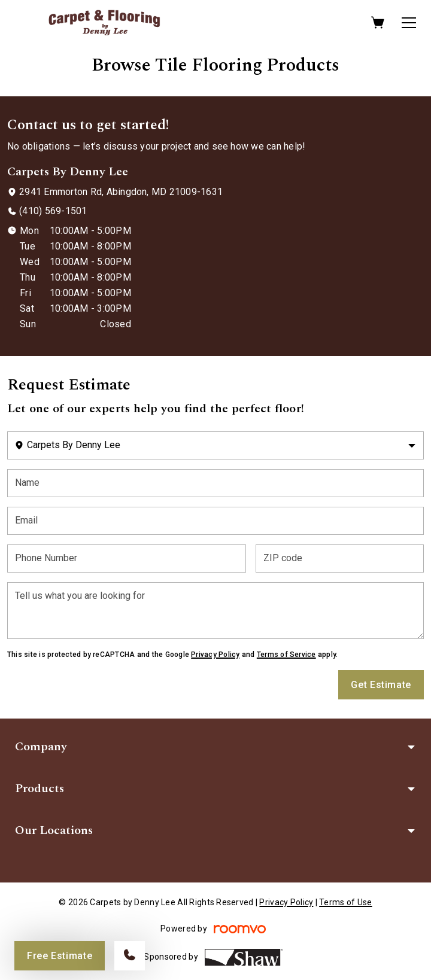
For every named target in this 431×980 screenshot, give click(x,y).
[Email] (215, 521)
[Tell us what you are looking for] (215, 611)
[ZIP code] (340, 559)
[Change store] (215, 445)
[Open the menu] (409, 23)
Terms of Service (286, 655)
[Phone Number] (127, 559)
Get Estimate (381, 685)
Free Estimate (60, 956)
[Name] (215, 483)
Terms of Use (345, 902)
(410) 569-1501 (53, 211)
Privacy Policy (215, 655)
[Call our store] (130, 956)
